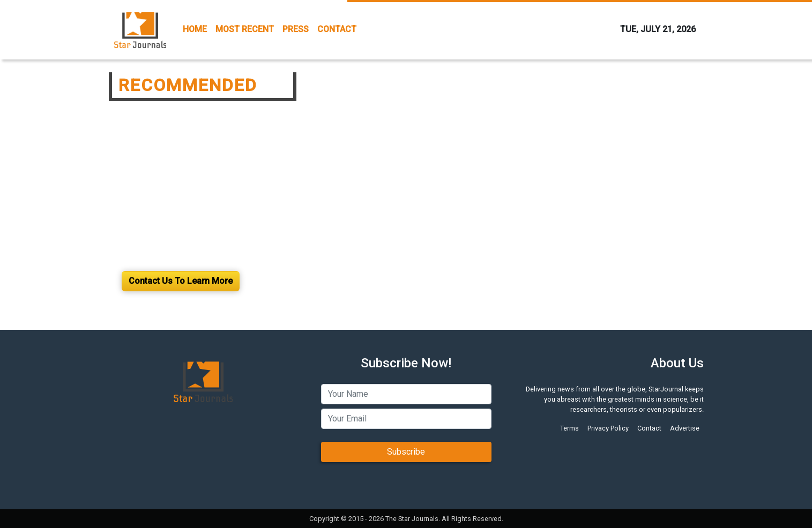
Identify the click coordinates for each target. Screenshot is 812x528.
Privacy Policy (608, 428)
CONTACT (337, 29)
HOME (195, 29)
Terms (569, 428)
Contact (649, 428)
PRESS (296, 29)
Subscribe (406, 452)
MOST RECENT (245, 29)
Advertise (685, 428)
